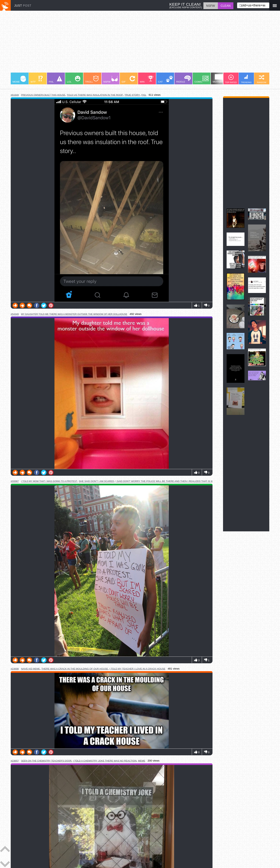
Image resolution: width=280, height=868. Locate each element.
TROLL (92, 79)
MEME (19, 79)
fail (144, 95)
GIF (128, 79)
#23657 (15, 761)
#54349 (15, 314)
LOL (74, 79)
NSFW (111, 79)
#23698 (15, 669)
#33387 (15, 481)
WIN (147, 79)
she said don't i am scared (96, 481)
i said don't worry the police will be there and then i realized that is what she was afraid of (179, 481)
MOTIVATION (220, 79)
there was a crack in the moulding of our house (75, 669)
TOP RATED (231, 79)
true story (132, 95)
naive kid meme (30, 669)
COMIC (202, 79)
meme (142, 761)
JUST (23, 6)
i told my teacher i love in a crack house (137, 669)
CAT (165, 79)
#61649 (15, 95)
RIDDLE (183, 79)
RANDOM (262, 79)
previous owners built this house (43, 95)
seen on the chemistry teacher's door (46, 761)
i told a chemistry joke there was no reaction (105, 761)
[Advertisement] (118, 43)
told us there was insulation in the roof (95, 95)
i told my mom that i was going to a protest (49, 481)
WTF (37, 79)
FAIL (55, 79)
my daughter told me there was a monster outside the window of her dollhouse (74, 314)
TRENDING (246, 79)
